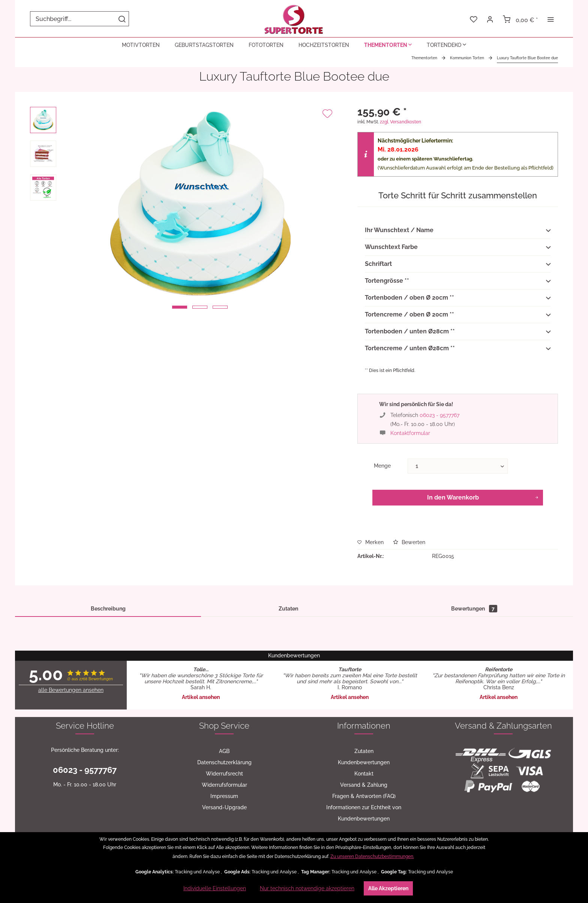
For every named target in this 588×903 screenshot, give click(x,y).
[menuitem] (79, 19)
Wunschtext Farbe (458, 247)
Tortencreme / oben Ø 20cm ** (458, 315)
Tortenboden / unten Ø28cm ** (458, 332)
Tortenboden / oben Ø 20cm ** (458, 298)
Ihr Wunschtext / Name (458, 231)
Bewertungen (474, 609)
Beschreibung (108, 609)
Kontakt (364, 774)
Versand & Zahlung (364, 785)
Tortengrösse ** (458, 281)
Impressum (224, 796)
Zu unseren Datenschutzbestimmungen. (372, 856)
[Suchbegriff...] (79, 19)
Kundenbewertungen (364, 762)
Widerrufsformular (224, 785)
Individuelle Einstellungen (215, 888)
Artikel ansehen (201, 697)
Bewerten (409, 542)
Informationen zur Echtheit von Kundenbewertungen (364, 813)
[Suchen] (122, 19)
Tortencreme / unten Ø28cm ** (458, 349)
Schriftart (458, 264)
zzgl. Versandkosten (400, 122)
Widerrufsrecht (224, 774)
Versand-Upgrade (224, 807)
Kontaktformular (410, 433)
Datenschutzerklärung (224, 762)
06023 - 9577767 (439, 415)
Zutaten (288, 609)
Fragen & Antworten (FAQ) (364, 796)
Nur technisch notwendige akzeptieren (307, 888)
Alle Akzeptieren (388, 888)
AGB (224, 751)
